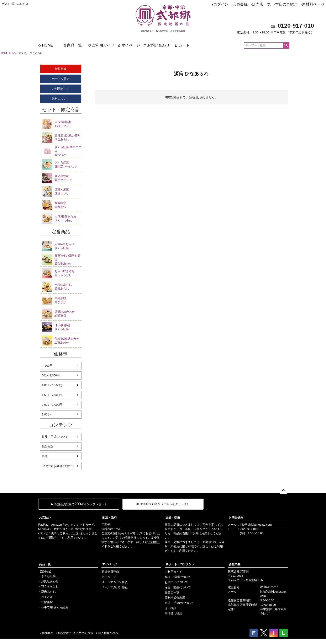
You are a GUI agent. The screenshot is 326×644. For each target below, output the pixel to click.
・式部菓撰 (46, 602)
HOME (46, 45)
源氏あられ (68, 286)
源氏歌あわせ (68, 259)
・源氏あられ (47, 592)
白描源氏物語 (173, 613)
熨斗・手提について (55, 437)
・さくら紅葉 (47, 576)
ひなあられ (68, 137)
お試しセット (68, 124)
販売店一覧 (261, 4)
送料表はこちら (112, 529)
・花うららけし (48, 586)
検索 (286, 45)
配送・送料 (110, 517)
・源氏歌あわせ (48, 581)
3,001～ (47, 414)
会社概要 (235, 564)
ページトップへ (284, 490)
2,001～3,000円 (52, 405)
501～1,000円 (51, 375)
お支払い (45, 517)
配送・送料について (178, 577)
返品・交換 (173, 517)
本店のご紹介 (286, 4)
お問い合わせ (157, 45)
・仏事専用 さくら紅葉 (53, 607)
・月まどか (46, 597)
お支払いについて (176, 582)
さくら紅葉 (68, 246)
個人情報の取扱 (108, 633)
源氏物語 (48, 446)
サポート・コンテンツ (180, 564)
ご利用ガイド (101, 45)
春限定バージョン (68, 164)
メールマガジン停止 (115, 587)
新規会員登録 (110, 572)
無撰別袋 (68, 205)
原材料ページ (313, 4)
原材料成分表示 (175, 598)
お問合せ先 (236, 517)
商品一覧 (73, 45)
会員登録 (240, 4)
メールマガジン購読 (115, 582)
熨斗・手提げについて (179, 603)
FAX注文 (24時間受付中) (58, 466)
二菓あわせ (68, 340)
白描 (45, 456)
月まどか (68, 300)
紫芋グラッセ (68, 178)
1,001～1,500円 (52, 385)
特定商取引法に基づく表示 (76, 633)
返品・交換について (178, 587)
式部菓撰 (68, 313)
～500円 (47, 366)
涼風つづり (68, 191)
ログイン (221, 4)
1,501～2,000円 (52, 395)
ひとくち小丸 (68, 218)
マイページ (129, 45)
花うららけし (68, 273)
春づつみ (68, 151)
